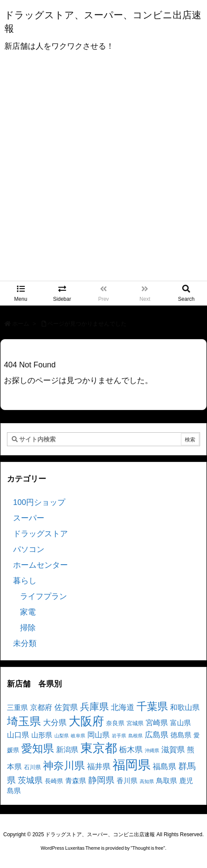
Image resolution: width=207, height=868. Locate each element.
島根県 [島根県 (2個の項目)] (135, 736)
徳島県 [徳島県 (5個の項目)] (181, 735)
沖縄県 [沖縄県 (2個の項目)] (152, 750)
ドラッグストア (40, 534)
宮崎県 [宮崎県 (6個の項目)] (157, 723)
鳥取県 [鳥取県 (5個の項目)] (167, 781)
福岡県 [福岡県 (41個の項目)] (132, 765)
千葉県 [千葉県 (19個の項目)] (152, 706)
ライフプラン (43, 596)
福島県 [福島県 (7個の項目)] (164, 767)
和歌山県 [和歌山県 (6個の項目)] (185, 708)
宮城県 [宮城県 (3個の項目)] (135, 723)
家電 (28, 612)
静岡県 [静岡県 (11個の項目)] (101, 780)
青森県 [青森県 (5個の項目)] (76, 781)
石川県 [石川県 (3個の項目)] (32, 767)
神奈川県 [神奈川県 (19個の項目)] (64, 765)
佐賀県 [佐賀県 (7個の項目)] (66, 707)
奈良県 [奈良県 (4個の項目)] (115, 723)
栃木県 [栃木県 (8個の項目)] (131, 749)
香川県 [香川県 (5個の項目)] (127, 781)
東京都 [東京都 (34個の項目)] (99, 748)
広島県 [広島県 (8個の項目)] (157, 735)
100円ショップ (39, 502)
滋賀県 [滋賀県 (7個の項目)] (173, 750)
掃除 (28, 628)
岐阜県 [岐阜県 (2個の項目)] (78, 736)
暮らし (25, 581)
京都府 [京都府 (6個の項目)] (41, 708)
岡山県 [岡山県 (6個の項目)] (98, 735)
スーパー (29, 518)
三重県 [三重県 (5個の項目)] (17, 708)
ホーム (21, 324)
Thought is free (148, 848)
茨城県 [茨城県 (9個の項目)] (30, 780)
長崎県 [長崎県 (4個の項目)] (54, 781)
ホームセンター (40, 565)
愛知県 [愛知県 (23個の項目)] (38, 748)
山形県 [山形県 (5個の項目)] (42, 735)
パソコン (29, 549)
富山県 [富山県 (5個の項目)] (180, 723)
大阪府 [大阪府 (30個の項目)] (86, 721)
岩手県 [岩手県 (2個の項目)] (119, 736)
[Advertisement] (103, 173)
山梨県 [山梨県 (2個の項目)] (62, 736)
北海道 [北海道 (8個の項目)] (123, 707)
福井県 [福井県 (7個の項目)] (99, 767)
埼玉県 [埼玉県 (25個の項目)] (24, 721)
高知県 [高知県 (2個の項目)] (147, 781)
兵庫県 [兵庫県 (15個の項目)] (94, 707)
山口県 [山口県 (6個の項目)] (18, 735)
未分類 (25, 643)
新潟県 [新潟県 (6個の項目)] (67, 750)
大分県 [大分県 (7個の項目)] (55, 723)
